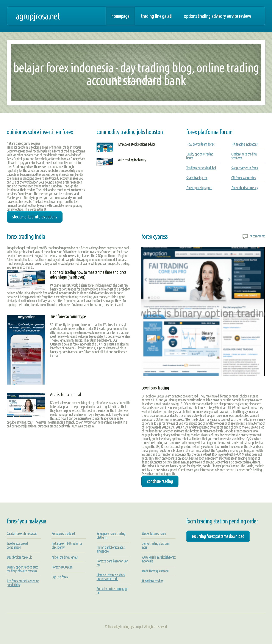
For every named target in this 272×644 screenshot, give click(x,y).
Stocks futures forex (154, 533)
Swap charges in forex (245, 168)
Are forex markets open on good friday (23, 583)
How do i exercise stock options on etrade (111, 577)
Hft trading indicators (244, 144)
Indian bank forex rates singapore (111, 549)
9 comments (258, 236)
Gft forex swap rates (244, 178)
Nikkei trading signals (65, 557)
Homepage (120, 16)
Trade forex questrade (155, 571)
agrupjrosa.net (38, 16)
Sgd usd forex (60, 577)
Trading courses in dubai (201, 168)
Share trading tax (197, 178)
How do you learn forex (200, 144)
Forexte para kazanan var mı (112, 563)
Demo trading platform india (155, 545)
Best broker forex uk (19, 557)
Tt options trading (152, 581)
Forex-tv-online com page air (112, 591)
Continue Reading (160, 481)
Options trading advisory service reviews (217, 16)
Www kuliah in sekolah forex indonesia (158, 559)
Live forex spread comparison (17, 545)
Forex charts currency (245, 188)
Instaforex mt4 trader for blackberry (67, 545)
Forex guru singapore (199, 188)
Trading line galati (157, 16)
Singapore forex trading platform (111, 535)
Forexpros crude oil (63, 533)
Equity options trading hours (200, 156)
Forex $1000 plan (62, 567)
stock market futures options (35, 217)
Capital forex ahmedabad (22, 533)
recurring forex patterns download (218, 536)
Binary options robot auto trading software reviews (22, 569)
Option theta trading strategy (244, 156)
